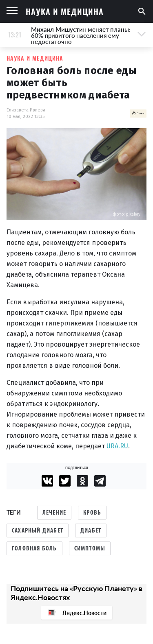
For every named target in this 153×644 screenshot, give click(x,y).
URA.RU (117, 446)
